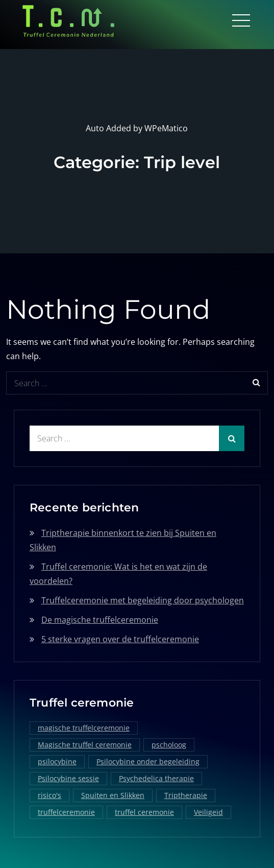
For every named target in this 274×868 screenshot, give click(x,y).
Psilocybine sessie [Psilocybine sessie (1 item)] (68, 778)
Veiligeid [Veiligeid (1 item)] (208, 812)
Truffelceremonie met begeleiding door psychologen (143, 599)
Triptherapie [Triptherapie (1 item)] (186, 795)
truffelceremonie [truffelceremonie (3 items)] (66, 812)
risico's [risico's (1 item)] (49, 795)
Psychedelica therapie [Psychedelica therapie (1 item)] (156, 778)
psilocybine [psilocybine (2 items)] (57, 761)
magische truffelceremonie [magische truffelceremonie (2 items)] (84, 727)
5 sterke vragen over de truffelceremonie (120, 638)
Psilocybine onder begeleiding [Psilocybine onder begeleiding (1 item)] (148, 761)
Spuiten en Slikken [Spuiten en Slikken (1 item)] (113, 795)
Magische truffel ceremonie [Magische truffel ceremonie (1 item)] (85, 744)
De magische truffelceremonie (100, 619)
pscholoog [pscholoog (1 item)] (169, 744)
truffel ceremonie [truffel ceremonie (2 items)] (144, 812)
